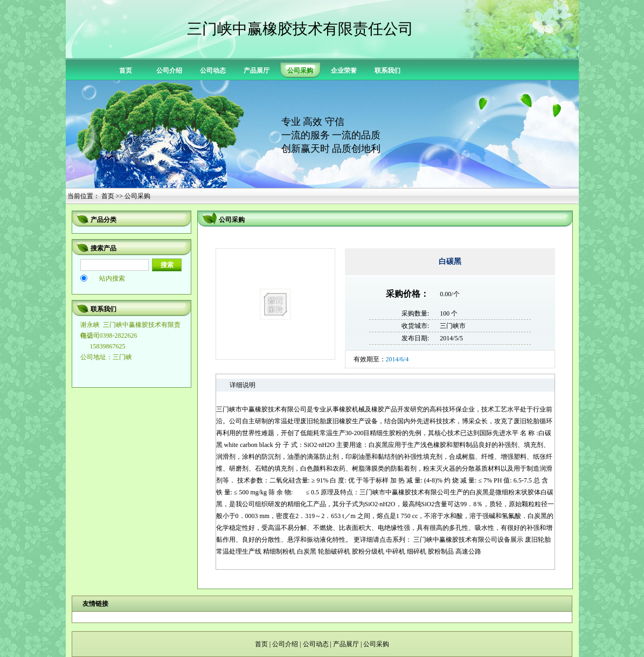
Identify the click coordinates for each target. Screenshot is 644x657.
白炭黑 (307, 551)
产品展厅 (257, 71)
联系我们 (387, 71)
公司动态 (213, 71)
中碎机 (396, 551)
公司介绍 (169, 71)
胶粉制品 (441, 551)
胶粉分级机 (368, 551)
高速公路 (468, 551)
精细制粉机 (279, 551)
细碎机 (417, 551)
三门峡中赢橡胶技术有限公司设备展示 (468, 540)
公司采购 (376, 644)
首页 (126, 71)
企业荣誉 (344, 71)
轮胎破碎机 (334, 551)
